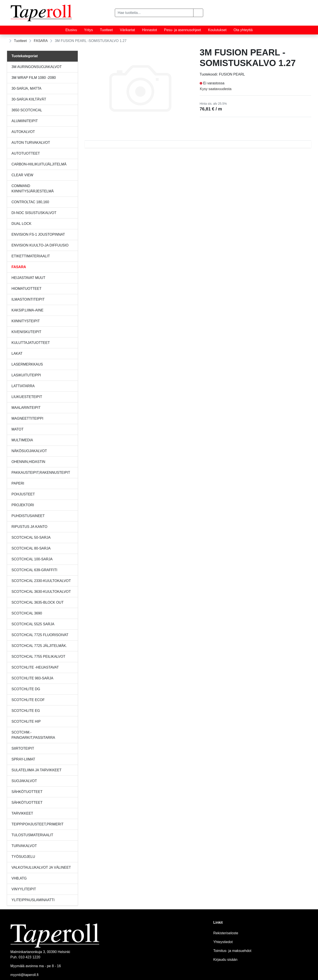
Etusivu (71, 30)
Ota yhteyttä (243, 30)
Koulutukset (217, 30)
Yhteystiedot (223, 942)
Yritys (89, 30)
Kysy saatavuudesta (216, 89)
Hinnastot (150, 30)
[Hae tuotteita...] (154, 13)
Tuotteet (106, 30)
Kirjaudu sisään (225, 960)
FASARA (41, 41)
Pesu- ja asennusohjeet (183, 30)
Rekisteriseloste (226, 933)
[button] (198, 13)
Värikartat (127, 30)
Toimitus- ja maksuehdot (232, 951)
